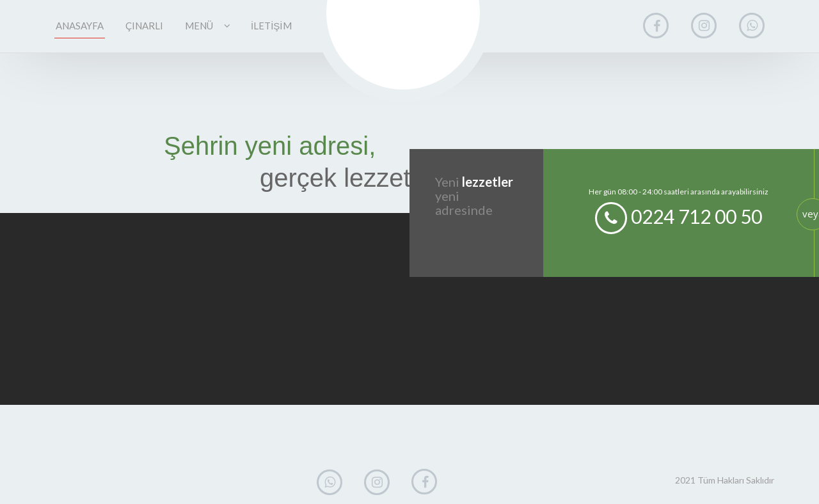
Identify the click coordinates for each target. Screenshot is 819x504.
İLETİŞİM (271, 26)
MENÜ (208, 26)
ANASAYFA (80, 26)
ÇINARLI (144, 26)
